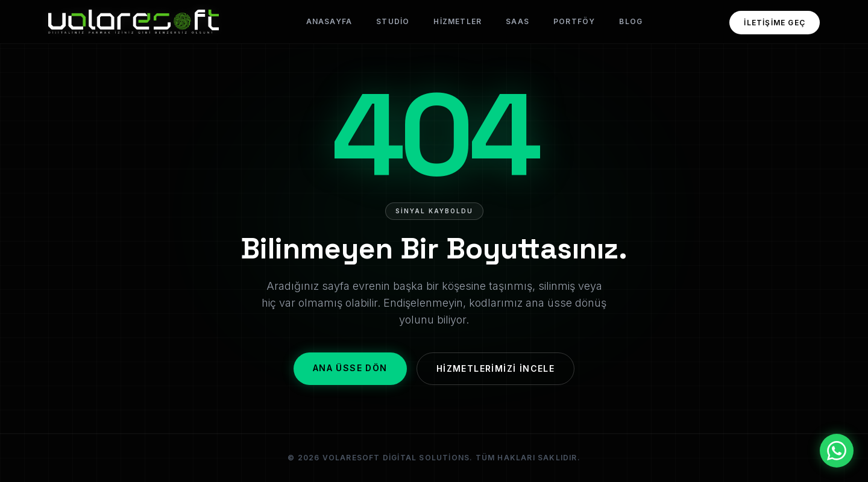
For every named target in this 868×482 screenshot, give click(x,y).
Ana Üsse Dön (350, 368)
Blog (631, 21)
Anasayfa (329, 21)
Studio (393, 21)
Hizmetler (458, 21)
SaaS (517, 21)
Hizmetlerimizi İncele (495, 368)
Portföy (574, 21)
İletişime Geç (775, 23)
